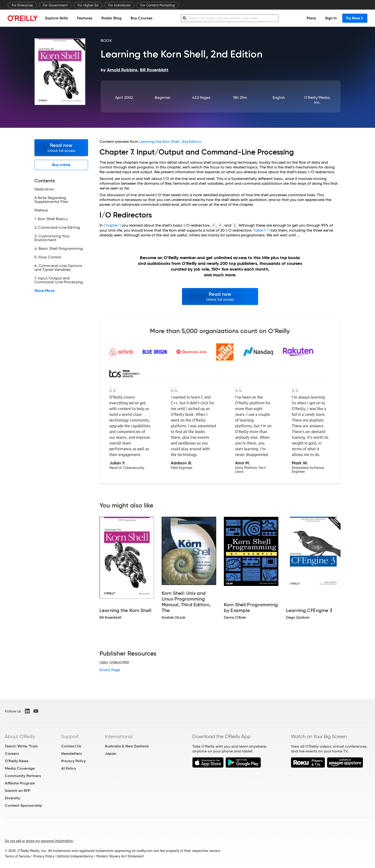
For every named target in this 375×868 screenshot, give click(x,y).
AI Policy (69, 768)
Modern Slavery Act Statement (120, 856)
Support (70, 736)
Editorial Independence (75, 856)
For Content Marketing (158, 5)
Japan (110, 754)
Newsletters (72, 754)
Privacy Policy (73, 761)
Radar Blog (111, 18)
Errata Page (110, 670)
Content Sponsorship (23, 805)
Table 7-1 (261, 230)
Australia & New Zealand (127, 746)
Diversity (12, 798)
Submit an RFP (17, 791)
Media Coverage (20, 768)
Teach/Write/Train (21, 746)
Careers (12, 754)
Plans (311, 18)
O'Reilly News (17, 761)
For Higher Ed (88, 5)
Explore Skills (57, 18)
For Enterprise (22, 5)
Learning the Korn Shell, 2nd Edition (170, 142)
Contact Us (71, 746)
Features (85, 18)
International (119, 736)
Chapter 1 (112, 225)
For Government (55, 5)
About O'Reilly (20, 736)
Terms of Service (17, 856)
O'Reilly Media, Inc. (317, 100)
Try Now (355, 18)
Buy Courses (141, 18)
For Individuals (119, 5)
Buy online (61, 165)
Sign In (331, 18)
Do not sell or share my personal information (39, 841)
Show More (44, 291)
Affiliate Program (20, 783)
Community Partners (23, 776)
